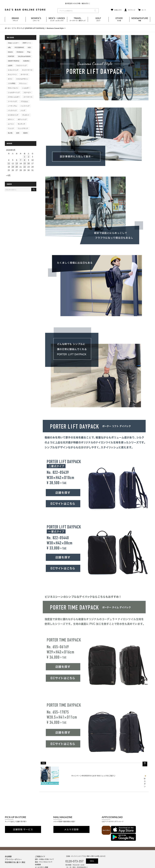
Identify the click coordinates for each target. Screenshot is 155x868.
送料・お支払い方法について (44, 844)
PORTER (11, 56)
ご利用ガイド (40, 841)
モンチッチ (21, 124)
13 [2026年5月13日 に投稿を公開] (17, 163)
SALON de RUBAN (24, 56)
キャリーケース (27, 70)
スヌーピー (27, 92)
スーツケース (28, 97)
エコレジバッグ (13, 70)
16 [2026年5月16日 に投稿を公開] (29, 163)
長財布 (25, 133)
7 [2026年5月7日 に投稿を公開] (21, 160)
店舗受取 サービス (23, 822)
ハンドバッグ (25, 106)
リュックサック (23, 128)
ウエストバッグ (21, 66)
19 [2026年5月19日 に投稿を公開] (13, 167)
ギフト (10, 79)
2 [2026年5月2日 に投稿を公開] (29, 157)
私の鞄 (10, 133)
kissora (10, 52)
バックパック (12, 110)
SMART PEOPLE (14, 61)
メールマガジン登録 (42, 852)
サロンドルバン (13, 88)
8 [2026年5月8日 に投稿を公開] (25, 160)
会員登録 (38, 849)
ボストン (11, 119)
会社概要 (8, 841)
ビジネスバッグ (13, 115)
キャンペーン (12, 74)
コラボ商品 (12, 83)
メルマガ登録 (71, 822)
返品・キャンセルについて (44, 846)
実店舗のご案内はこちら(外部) (45, 854)
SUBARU (26, 61)
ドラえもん (24, 101)
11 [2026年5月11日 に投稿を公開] (9, 163)
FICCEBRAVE (19, 48)
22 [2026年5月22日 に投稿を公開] (25, 167)
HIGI (29, 48)
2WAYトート (27, 43)
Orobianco (20, 52)
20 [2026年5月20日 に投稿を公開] (17, 167)
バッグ (23, 110)
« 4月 (8, 175)
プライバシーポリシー (13, 844)
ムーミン (11, 124)
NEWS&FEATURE (140, 19)
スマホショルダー (14, 97)
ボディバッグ (22, 119)
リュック (11, 128)
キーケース (24, 74)
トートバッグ (12, 101)
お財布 (10, 66)
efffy (9, 48)
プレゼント (26, 115)
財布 (18, 133)
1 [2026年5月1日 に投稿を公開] (25, 157)
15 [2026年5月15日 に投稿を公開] (25, 163)
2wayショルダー (13, 43)
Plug (29, 52)
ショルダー (26, 88)
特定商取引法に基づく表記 (15, 847)
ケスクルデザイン (22, 79)
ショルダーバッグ (14, 92)
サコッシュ (23, 83)
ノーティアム (12, 106)
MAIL (92, 846)
